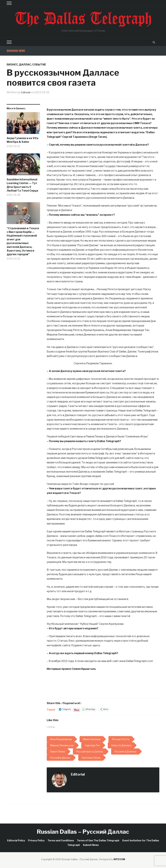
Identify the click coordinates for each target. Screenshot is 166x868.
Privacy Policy (36, 840)
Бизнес (12, 65)
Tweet (51, 709)
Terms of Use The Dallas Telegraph (98, 840)
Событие (39, 65)
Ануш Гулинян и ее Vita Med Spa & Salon (23, 140)
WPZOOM (119, 859)
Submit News (91, 845)
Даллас (25, 65)
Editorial (26, 92)
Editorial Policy (16, 840)
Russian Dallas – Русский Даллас (83, 832)
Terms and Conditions (61, 840)
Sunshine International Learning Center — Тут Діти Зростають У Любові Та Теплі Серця (22, 185)
